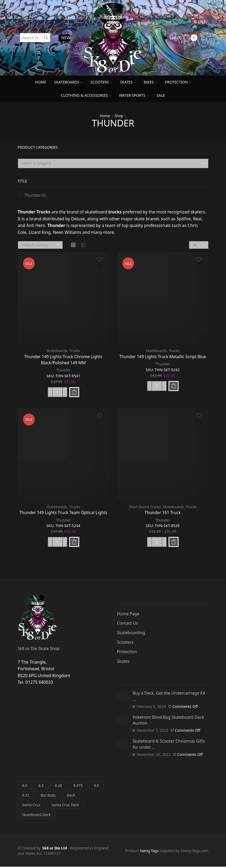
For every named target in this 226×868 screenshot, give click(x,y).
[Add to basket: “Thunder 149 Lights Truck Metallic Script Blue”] (174, 386)
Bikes (150, 82)
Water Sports (134, 95)
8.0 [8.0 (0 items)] (25, 786)
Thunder (63, 371)
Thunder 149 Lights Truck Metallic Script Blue (163, 357)
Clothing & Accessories (86, 95)
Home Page (129, 614)
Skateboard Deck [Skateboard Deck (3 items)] (37, 816)
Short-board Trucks (144, 507)
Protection (178, 82)
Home (41, 82)
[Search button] (46, 38)
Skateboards (68, 82)
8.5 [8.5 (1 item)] (41, 786)
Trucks (75, 351)
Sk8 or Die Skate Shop (39, 648)
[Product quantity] (57, 392)
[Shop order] (40, 245)
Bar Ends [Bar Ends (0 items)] (48, 796)
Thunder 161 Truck (163, 513)
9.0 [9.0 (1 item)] (98, 786)
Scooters (101, 82)
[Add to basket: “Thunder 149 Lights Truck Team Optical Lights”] (74, 542)
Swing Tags (149, 852)
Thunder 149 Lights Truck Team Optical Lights (63, 513)
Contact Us (128, 624)
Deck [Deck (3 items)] (72, 796)
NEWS (66, 38)
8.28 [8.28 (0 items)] (59, 786)
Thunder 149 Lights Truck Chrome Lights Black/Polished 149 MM (63, 360)
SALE (161, 95)
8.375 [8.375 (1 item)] (79, 786)
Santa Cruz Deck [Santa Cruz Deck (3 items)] (66, 806)
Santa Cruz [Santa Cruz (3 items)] (32, 806)
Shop (119, 116)
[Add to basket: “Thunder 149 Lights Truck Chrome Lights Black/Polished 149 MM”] (74, 392)
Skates (128, 82)
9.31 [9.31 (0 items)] (26, 796)
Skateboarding (132, 633)
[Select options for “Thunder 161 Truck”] (174, 542)
